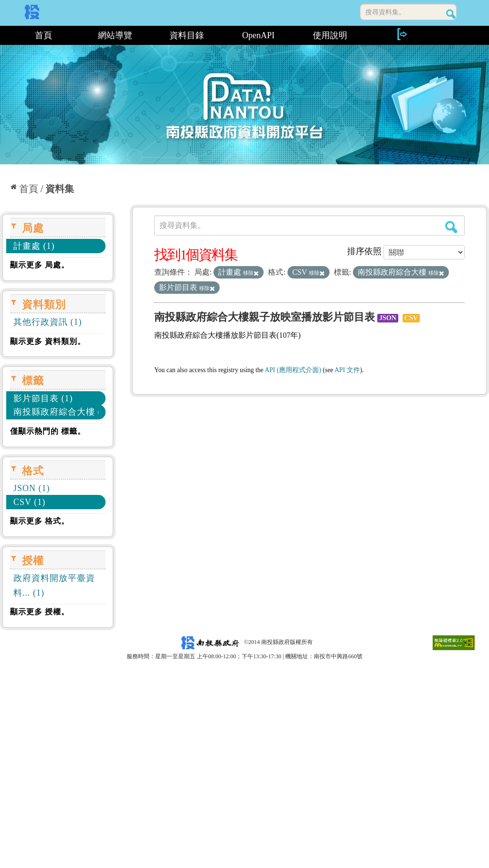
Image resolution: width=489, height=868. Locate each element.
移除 (251, 273)
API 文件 (347, 370)
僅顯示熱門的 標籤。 (48, 431)
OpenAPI (258, 35)
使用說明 (330, 35)
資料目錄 (187, 35)
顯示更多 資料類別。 (48, 341)
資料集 (60, 189)
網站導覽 (115, 35)
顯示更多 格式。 (40, 521)
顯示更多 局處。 (40, 265)
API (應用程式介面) (293, 370)
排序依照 (364, 251)
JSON (388, 318)
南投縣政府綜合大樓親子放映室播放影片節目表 (265, 317)
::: (4, 35)
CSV (411, 318)
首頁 (43, 35)
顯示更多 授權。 (40, 612)
